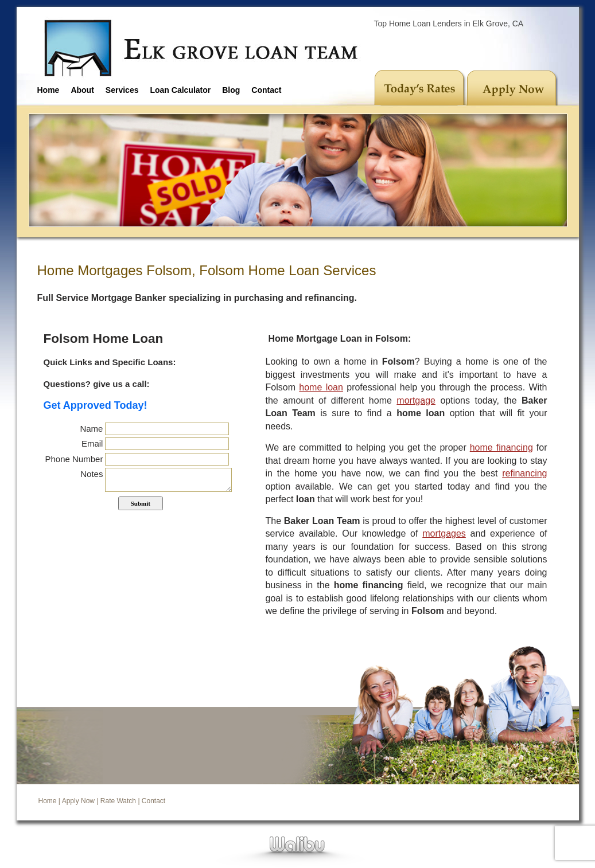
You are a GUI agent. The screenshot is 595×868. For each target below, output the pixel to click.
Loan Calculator (180, 90)
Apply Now (78, 801)
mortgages (444, 533)
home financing (501, 447)
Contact (266, 90)
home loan (321, 387)
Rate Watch (118, 801)
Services (122, 90)
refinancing (524, 473)
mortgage (416, 400)
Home (48, 90)
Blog (231, 90)
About (82, 90)
